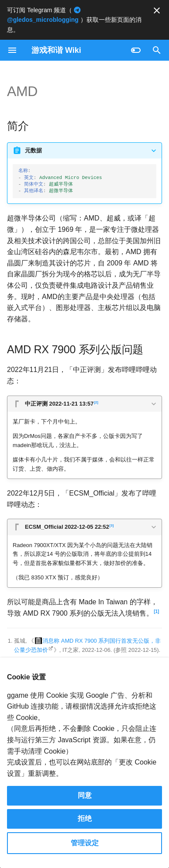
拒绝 (85, 818)
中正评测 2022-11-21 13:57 (62, 403)
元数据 (33, 150)
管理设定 (85, 843)
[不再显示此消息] (157, 10)
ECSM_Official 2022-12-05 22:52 (69, 526)
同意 (85, 795)
